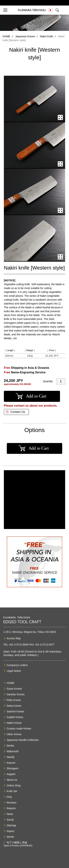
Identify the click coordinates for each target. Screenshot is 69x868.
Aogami (11, 774)
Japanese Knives (25, 36)
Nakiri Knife (47, 36)
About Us (12, 780)
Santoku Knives (16, 694)
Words (10, 837)
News (10, 814)
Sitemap (11, 825)
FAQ (9, 797)
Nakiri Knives (14, 723)
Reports (11, 808)
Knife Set (12, 791)
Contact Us (18, 412)
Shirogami (12, 768)
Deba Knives (14, 706)
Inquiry (10, 831)
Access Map (14, 638)
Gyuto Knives (14, 689)
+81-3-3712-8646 (19, 645)
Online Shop (14, 785)
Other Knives (14, 734)
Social (10, 820)
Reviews (11, 803)
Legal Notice (14, 671)
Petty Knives (14, 700)
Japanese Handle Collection (23, 740)
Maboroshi (13, 751)
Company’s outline (17, 665)
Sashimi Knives (15, 711)
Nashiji (10, 757)
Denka (10, 746)
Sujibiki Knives (15, 717)
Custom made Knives (19, 729)
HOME (6, 36)
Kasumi (11, 763)
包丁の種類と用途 (17, 842)
